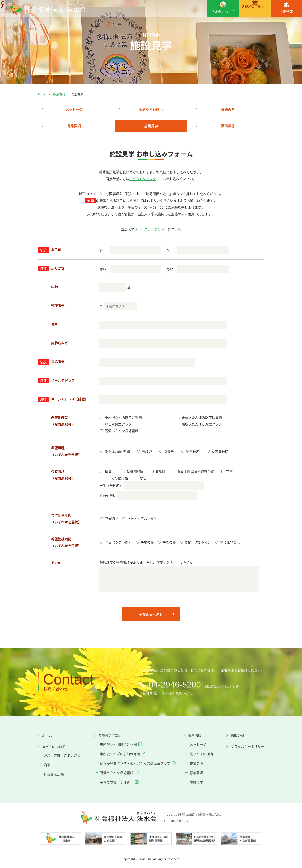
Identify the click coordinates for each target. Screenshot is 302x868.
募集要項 (74, 126)
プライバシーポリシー (151, 228)
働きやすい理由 (151, 109)
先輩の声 (228, 109)
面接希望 (228, 126)
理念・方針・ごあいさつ (62, 752)
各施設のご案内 (255, 12)
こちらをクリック (143, 178)
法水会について (223, 12)
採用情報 (286, 12)
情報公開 (237, 732)
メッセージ (74, 109)
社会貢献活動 (54, 771)
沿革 (47, 761)
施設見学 (151, 126)
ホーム (42, 94)
